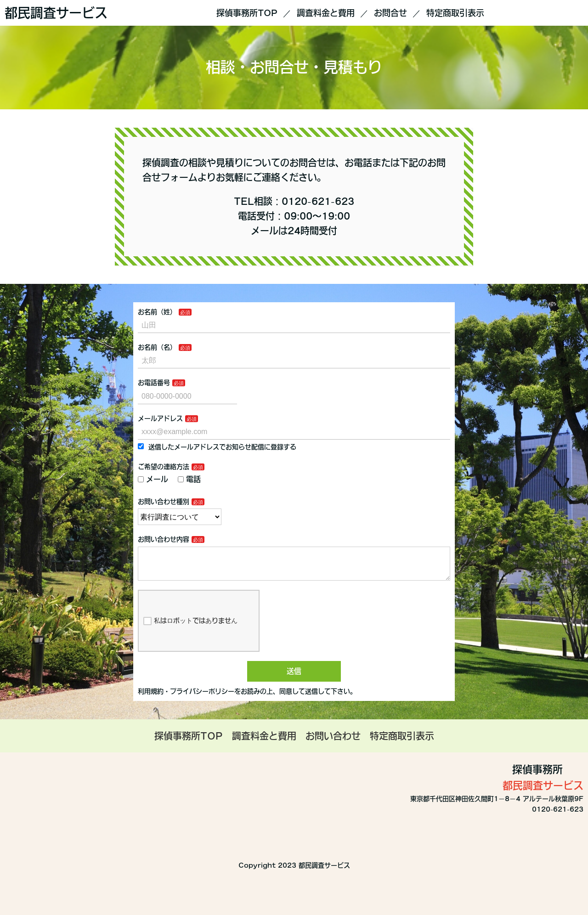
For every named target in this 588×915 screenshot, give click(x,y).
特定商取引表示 (455, 13)
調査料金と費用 (326, 13)
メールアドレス (160, 418)
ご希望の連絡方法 (164, 467)
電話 (189, 479)
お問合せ (390, 13)
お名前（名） (157, 347)
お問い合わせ (333, 743)
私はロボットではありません (190, 628)
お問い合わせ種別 (164, 502)
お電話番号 (154, 383)
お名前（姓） (157, 312)
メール (153, 479)
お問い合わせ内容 (164, 539)
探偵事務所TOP (247, 13)
